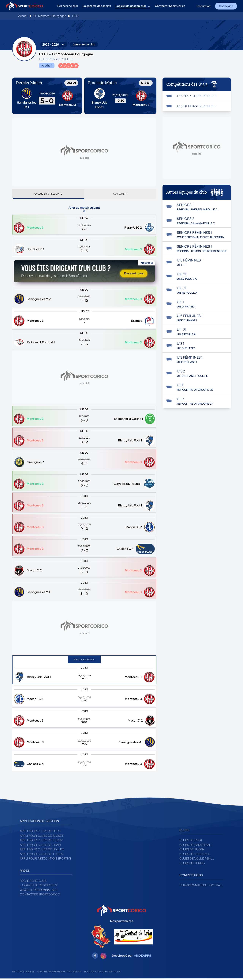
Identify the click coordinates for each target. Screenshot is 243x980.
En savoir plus (134, 275)
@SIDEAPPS (142, 957)
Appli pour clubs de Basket (42, 837)
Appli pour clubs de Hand (40, 846)
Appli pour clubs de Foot (40, 833)
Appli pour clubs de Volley (42, 851)
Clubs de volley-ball (197, 860)
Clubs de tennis (192, 865)
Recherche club (33, 882)
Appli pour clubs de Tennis (41, 855)
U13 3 (76, 16)
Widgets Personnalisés (39, 891)
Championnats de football (201, 887)
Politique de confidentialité (102, 973)
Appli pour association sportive (46, 860)
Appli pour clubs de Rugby (41, 842)
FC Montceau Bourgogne (50, 16)
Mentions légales (23, 973)
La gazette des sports (38, 887)
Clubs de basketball (196, 846)
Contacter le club (84, 44)
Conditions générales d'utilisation (59, 973)
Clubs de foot (191, 842)
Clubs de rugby (192, 851)
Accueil (23, 16)
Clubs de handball (195, 855)
